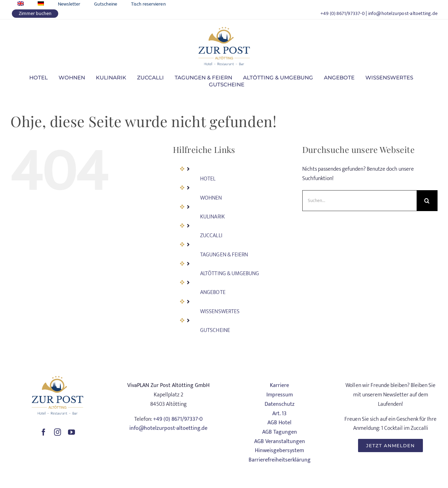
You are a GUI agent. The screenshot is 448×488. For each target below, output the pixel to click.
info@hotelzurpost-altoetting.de (403, 13)
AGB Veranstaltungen (280, 441)
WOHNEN (211, 198)
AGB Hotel (279, 423)
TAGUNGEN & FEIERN (224, 255)
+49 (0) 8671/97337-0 (343, 13)
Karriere (279, 385)
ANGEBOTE (213, 292)
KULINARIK (212, 217)
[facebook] (44, 432)
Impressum (280, 395)
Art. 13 (279, 414)
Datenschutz (280, 404)
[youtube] (71, 432)
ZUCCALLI (211, 236)
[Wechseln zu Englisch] (21, 4)
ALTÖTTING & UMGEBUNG (229, 274)
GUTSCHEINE (215, 330)
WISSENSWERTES (220, 312)
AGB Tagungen (280, 432)
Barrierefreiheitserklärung (280, 460)
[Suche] (427, 201)
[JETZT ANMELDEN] (390, 446)
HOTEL (208, 179)
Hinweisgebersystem (279, 451)
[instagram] (58, 432)
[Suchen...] (359, 201)
